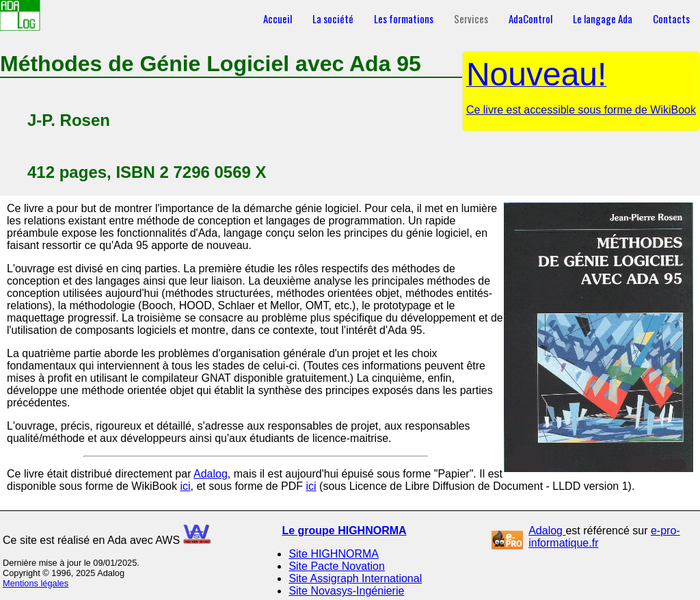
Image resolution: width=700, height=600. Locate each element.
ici (185, 486)
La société (333, 18)
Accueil (278, 18)
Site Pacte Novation (337, 566)
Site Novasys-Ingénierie (346, 591)
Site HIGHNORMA (334, 554)
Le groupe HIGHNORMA (344, 531)
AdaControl (530, 18)
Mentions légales (36, 583)
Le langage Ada (603, 18)
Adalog (211, 474)
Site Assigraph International (355, 578)
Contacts (671, 18)
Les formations (404, 18)
